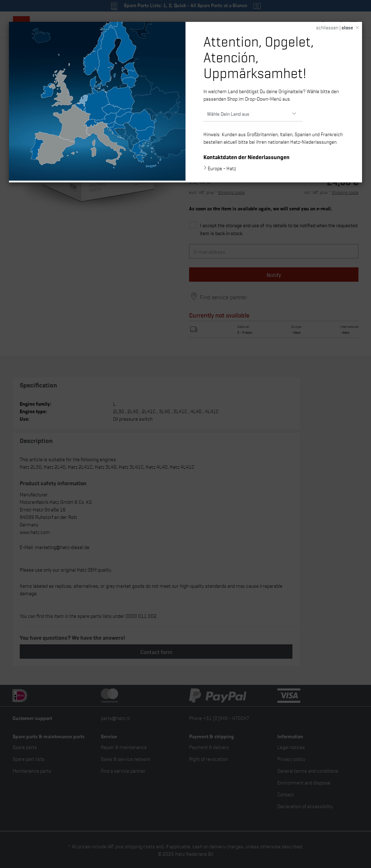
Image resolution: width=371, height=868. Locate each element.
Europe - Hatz (222, 168)
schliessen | (335, 27)
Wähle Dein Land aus (228, 113)
